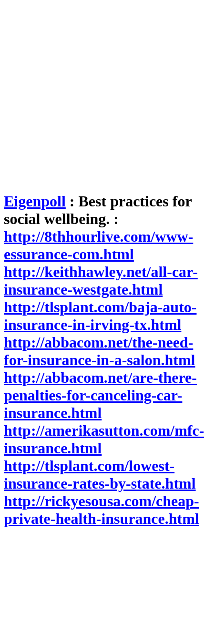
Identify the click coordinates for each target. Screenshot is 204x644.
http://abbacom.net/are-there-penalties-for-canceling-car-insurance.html (100, 395)
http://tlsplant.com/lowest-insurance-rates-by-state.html (100, 475)
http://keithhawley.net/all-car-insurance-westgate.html (101, 281)
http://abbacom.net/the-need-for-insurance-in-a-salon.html (99, 351)
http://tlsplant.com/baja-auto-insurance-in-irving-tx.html (100, 316)
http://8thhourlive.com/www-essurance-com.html (98, 245)
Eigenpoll (35, 201)
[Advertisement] (89, 93)
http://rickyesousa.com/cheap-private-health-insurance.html (102, 510)
